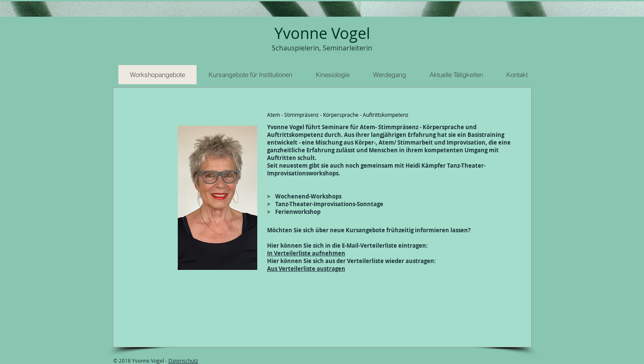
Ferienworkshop (297, 212)
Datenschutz (183, 361)
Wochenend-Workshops (308, 196)
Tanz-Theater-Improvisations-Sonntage (328, 204)
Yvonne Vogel (322, 33)
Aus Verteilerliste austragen (306, 269)
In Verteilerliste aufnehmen (306, 253)
